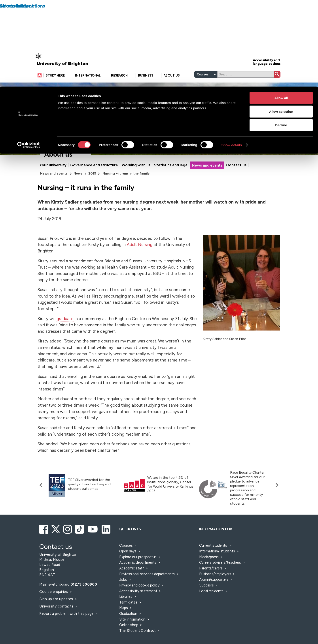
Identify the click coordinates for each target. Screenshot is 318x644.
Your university (53, 184)
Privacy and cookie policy (139, 604)
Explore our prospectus (138, 576)
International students (217, 570)
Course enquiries (54, 611)
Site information (132, 638)
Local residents (211, 610)
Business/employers (215, 593)
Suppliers (206, 604)
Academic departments (138, 581)
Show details (232, 58)
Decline (281, 38)
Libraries (126, 615)
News (78, 192)
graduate (65, 338)
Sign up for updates (57, 618)
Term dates (128, 621)
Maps (124, 627)
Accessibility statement (138, 610)
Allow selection (281, 25)
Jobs (123, 598)
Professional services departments (147, 593)
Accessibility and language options (267, 81)
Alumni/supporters (214, 598)
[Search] (246, 93)
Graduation (128, 632)
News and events (207, 184)
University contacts (56, 625)
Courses (126, 564)
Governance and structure (94, 184)
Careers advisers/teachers (220, 581)
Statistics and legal (171, 184)
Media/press (209, 576)
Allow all (281, 11)
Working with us (136, 184)
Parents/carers (211, 587)
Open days (128, 570)
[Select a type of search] (206, 93)
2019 (92, 192)
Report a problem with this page (67, 632)
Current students (213, 564)
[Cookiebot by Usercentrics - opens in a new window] (29, 58)
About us (58, 173)
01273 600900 (84, 603)
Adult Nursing (140, 264)
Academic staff (132, 587)
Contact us (236, 184)
